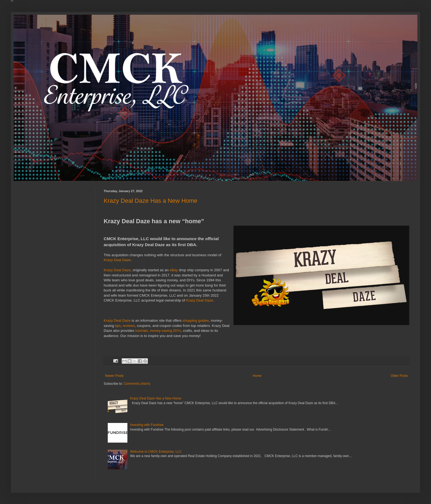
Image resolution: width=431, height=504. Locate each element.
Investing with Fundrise (147, 425)
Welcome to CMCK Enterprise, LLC (156, 452)
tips (118, 326)
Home (257, 376)
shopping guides (196, 320)
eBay (174, 270)
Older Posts (399, 376)
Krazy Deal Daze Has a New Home (151, 201)
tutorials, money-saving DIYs (158, 331)
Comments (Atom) (137, 384)
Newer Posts (114, 376)
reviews (129, 326)
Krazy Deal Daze (117, 260)
